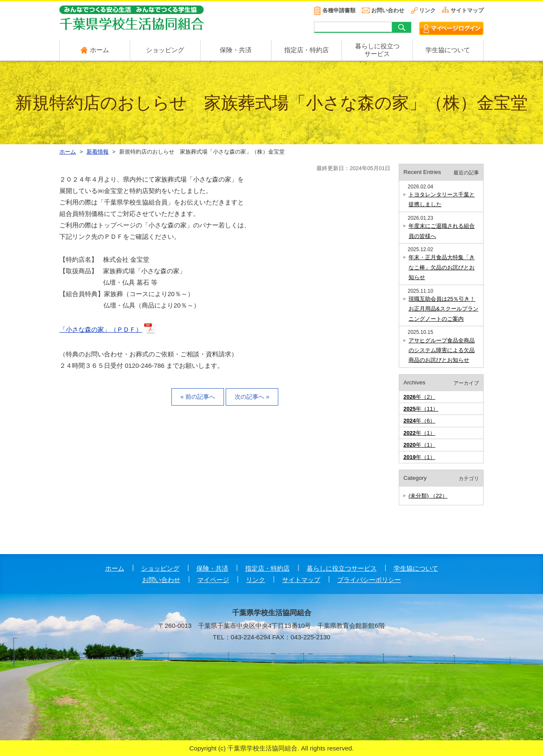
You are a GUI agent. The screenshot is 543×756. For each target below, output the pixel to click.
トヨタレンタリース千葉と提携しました (442, 199)
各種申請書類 (339, 10)
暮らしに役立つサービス (342, 568)
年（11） (421, 409)
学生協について (448, 50)
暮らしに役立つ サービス (377, 50)
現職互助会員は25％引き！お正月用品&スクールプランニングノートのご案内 (444, 309)
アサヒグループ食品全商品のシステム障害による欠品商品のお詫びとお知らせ (442, 350)
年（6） (419, 421)
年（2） (419, 397)
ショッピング (165, 50)
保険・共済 (236, 50)
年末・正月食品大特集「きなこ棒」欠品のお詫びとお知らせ (442, 267)
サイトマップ (467, 10)
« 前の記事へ (198, 397)
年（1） (419, 433)
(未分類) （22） (428, 496)
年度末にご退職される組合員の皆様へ (442, 231)
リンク (427, 10)
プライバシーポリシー (369, 580)
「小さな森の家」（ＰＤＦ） (101, 329)
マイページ (213, 580)
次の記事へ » (252, 397)
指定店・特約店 (306, 50)
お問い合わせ (388, 10)
